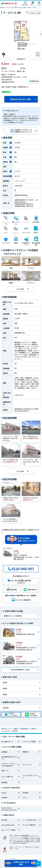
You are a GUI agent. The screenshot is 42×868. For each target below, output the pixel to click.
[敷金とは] (11, 152)
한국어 (25, 798)
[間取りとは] (11, 171)
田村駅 (5, 688)
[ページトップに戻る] (38, 864)
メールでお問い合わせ (30, 820)
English (4, 793)
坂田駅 (5, 694)
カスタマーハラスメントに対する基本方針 (9, 765)
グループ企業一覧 (7, 777)
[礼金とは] (11, 157)
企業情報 (4, 752)
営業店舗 (25, 752)
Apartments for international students (9, 809)
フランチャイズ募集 (29, 742)
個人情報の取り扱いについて (9, 758)
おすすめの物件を (20, 670)
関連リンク (5, 771)
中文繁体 (4, 798)
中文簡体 (25, 793)
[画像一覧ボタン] (38, 54)
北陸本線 (6, 708)
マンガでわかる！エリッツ (30, 777)
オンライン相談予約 (29, 825)
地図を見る (35, 81)
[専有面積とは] (11, 176)
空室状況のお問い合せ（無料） (21, 99)
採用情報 (4, 782)
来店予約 (4, 820)
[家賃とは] (11, 143)
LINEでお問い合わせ (8, 825)
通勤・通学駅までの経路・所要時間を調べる (15, 87)
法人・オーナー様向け (9, 830)
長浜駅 (5, 682)
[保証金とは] (11, 162)
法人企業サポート (7, 742)
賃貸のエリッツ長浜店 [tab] (13, 616)
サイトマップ (27, 765)
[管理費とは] (11, 147)
